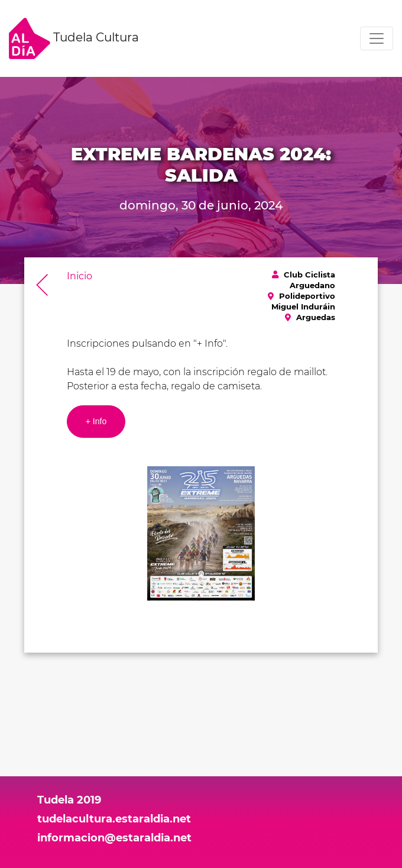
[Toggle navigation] (377, 38)
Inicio (80, 276)
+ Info (96, 421)
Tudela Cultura (74, 38)
